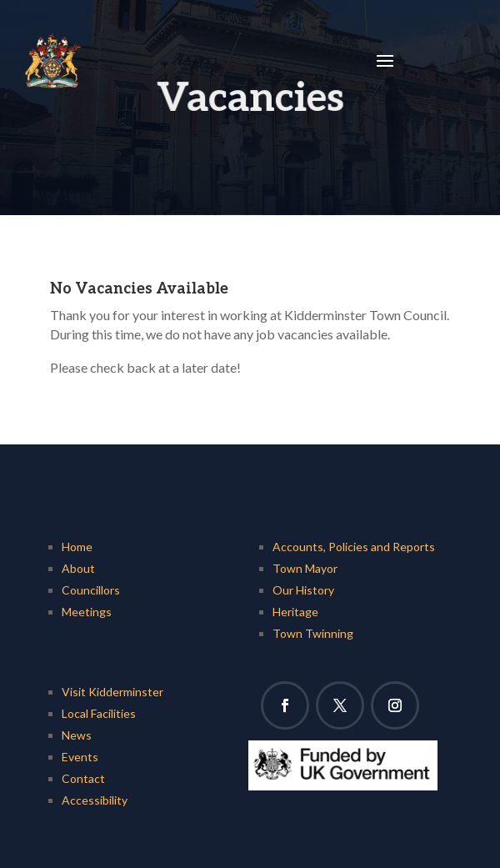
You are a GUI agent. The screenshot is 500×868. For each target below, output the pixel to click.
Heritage (295, 612)
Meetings (87, 612)
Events (80, 757)
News (77, 735)
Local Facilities (99, 713)
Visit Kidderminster (112, 692)
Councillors (91, 590)
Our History (303, 590)
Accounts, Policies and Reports (354, 547)
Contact (83, 778)
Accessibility (95, 800)
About (78, 568)
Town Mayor (305, 568)
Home (77, 547)
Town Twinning (313, 633)
